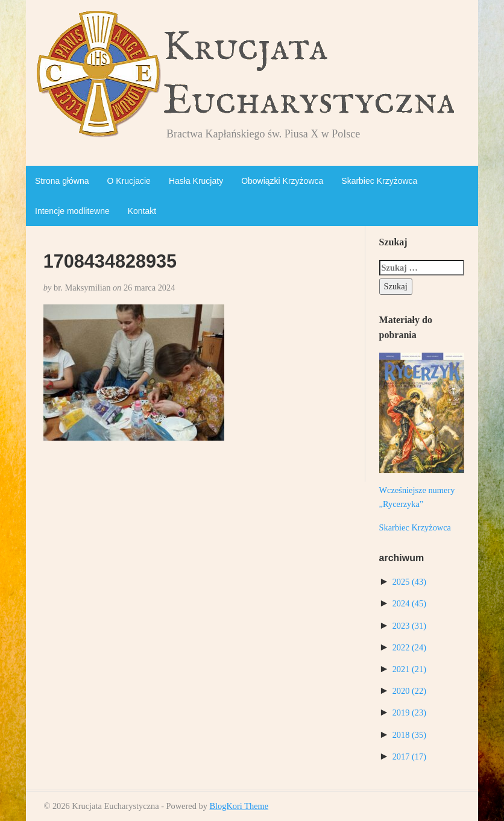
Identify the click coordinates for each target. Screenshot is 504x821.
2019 (409, 712)
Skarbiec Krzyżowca (379, 181)
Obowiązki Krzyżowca (282, 181)
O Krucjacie (129, 181)
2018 (409, 735)
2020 (409, 691)
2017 (409, 757)
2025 (409, 582)
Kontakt (142, 211)
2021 (409, 669)
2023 (409, 626)
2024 (409, 603)
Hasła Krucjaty (196, 181)
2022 (409, 647)
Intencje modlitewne (72, 211)
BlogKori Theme (239, 806)
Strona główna (62, 181)
